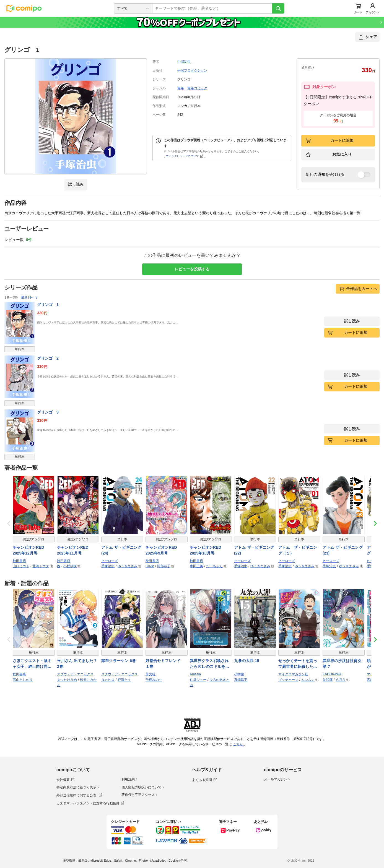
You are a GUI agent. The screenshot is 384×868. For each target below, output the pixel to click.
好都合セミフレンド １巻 (165, 664)
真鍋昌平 (241, 680)
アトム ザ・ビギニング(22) (254, 550)
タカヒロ (108, 680)
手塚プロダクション (192, 70)
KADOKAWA (332, 674)
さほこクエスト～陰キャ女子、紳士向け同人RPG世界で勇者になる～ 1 (32, 664)
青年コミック (197, 88)
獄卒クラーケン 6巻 (119, 661)
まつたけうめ (67, 680)
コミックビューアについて (185, 156)
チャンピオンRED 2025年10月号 (207, 550)
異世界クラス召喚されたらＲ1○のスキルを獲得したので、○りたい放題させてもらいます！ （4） (210, 664)
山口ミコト (21, 566)
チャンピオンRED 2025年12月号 (30, 550)
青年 (181, 88)
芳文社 (151, 674)
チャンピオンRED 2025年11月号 (75, 550)
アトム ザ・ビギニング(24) (121, 550)
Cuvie (150, 566)
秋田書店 (19, 561)
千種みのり (154, 680)
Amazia (195, 674)
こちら (238, 744)
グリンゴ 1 (48, 305)
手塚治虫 (184, 62)
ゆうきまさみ (128, 566)
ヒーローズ (110, 561)
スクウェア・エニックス (75, 674)
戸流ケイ (124, 680)
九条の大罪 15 (247, 661)
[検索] (278, 8)
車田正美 (196, 566)
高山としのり (23, 680)
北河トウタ (41, 566)
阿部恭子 (164, 566)
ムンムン (308, 680)
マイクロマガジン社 (293, 674)
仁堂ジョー (198, 680)
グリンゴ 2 (48, 358)
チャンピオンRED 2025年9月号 (163, 550)
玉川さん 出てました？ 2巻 (77, 664)
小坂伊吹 (70, 566)
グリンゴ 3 (48, 412)
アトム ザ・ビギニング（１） (298, 550)
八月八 (341, 680)
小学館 (239, 674)
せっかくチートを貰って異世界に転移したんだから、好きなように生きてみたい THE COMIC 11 (298, 664)
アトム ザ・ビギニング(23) (343, 550)
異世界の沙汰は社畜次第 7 (342, 664)
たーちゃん (214, 566)
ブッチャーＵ (288, 680)
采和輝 (328, 680)
